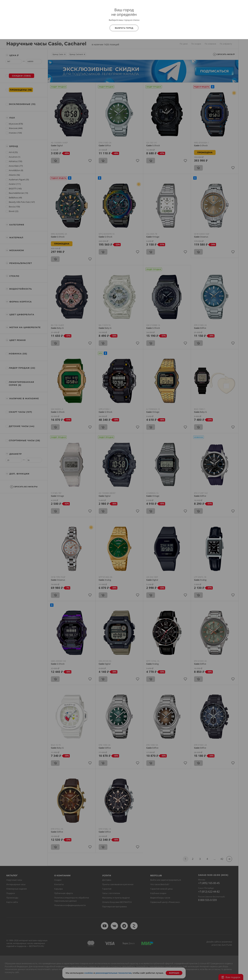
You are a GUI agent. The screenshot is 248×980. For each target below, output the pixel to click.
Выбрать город (124, 28)
